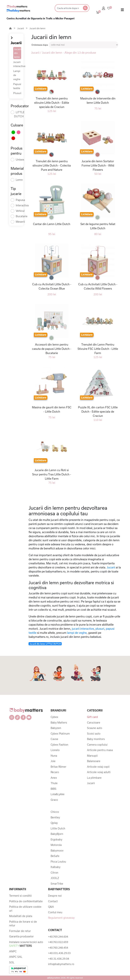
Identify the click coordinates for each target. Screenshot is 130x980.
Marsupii (92, 756)
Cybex (54, 717)
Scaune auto (95, 728)
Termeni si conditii (20, 896)
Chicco (55, 812)
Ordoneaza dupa (40, 45)
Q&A (51, 907)
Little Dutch (58, 828)
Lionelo (55, 750)
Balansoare (94, 761)
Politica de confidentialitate (26, 901)
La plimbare (94, 778)
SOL (12, 962)
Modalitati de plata (21, 916)
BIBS (53, 789)
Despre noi (55, 896)
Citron (54, 873)
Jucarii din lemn (37, 28)
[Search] (68, 8)
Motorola (56, 845)
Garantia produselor (21, 936)
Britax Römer (58, 767)
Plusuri (17, 93)
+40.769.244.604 (58, 937)
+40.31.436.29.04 (59, 959)
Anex (54, 778)
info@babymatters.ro (61, 964)
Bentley (55, 817)
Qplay (54, 823)
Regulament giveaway (61, 918)
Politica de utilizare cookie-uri (26, 909)
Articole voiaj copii (98, 767)
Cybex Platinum (60, 734)
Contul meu (55, 912)
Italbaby (56, 867)
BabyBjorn (57, 834)
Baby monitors (96, 739)
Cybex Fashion (59, 745)
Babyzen (56, 728)
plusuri (100, 629)
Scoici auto (94, 734)
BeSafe (55, 856)
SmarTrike (57, 884)
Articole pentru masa (100, 750)
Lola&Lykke (58, 794)
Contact (53, 901)
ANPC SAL (16, 957)
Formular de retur (20, 931)
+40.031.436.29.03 (59, 953)
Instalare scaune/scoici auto (26, 944)
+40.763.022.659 (58, 942)
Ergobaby (56, 839)
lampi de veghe (77, 633)
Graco (54, 800)
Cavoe (54, 739)
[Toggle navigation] (122, 11)
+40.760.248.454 (58, 948)
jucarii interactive (83, 629)
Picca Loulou (58, 862)
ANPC (13, 951)
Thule (54, 783)
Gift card (92, 717)
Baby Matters (59, 723)
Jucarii (21, 28)
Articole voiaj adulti (99, 772)
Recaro (55, 772)
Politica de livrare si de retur (23, 924)
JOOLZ (55, 878)
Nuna (54, 756)
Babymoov (57, 850)
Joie (53, 761)
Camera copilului (97, 745)
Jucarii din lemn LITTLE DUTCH (45, 644)
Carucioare (94, 723)
